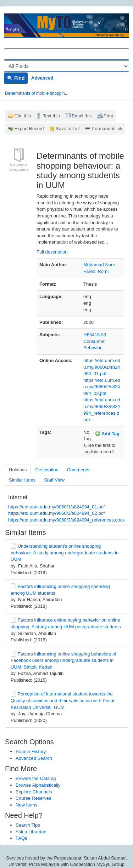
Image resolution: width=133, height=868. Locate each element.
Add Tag (107, 433)
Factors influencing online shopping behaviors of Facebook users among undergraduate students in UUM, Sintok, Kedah (63, 660)
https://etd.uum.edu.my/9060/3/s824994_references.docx (66, 520)
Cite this (23, 116)
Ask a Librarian (31, 832)
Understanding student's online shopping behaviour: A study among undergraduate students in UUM (65, 553)
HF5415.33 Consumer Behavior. (95, 341)
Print (108, 116)
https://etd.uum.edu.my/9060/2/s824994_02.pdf (102, 387)
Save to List (68, 129)
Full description (52, 252)
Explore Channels (34, 792)
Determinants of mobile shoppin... (37, 93)
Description (47, 470)
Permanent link (107, 129)
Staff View (54, 480)
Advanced (42, 78)
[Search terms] (66, 54)
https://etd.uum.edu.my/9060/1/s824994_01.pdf (102, 367)
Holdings (18, 470)
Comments (78, 470)
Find (16, 78)
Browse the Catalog (36, 778)
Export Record (29, 129)
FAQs (21, 838)
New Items (26, 805)
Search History (31, 752)
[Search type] (66, 66)
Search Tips (28, 825)
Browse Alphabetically (38, 785)
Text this (51, 116)
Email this (82, 116)
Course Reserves (33, 798)
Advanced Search (34, 758)
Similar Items (22, 480)
